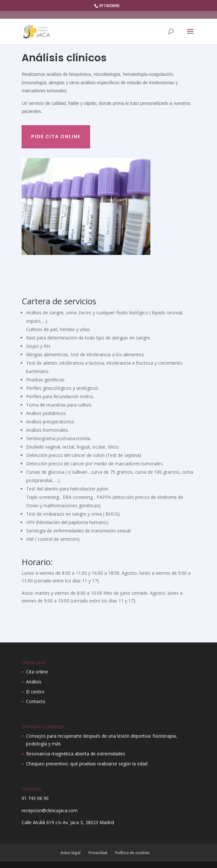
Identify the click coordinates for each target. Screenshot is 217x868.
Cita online (37, 672)
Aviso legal (71, 853)
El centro (35, 692)
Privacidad (98, 853)
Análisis (34, 682)
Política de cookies (132, 853)
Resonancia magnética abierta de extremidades (76, 754)
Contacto (36, 701)
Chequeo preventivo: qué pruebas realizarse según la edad (87, 764)
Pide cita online (56, 136)
